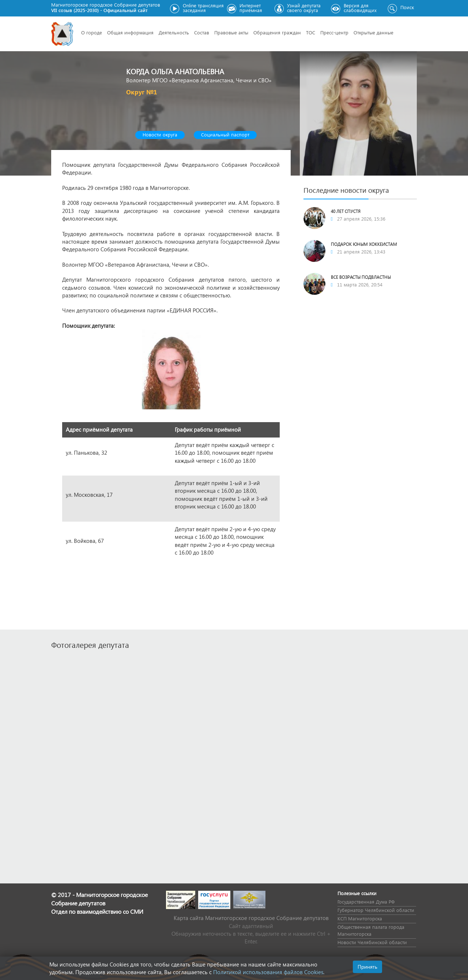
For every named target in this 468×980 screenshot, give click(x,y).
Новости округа (160, 134)
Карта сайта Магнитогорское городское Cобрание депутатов (251, 918)
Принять (367, 967)
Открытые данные (373, 32)
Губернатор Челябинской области (376, 910)
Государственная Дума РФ (366, 902)
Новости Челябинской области (372, 942)
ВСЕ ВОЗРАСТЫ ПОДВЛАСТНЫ (361, 277)
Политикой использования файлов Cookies (268, 972)
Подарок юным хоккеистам (364, 244)
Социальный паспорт (225, 134)
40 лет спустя (346, 211)
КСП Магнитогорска (360, 918)
